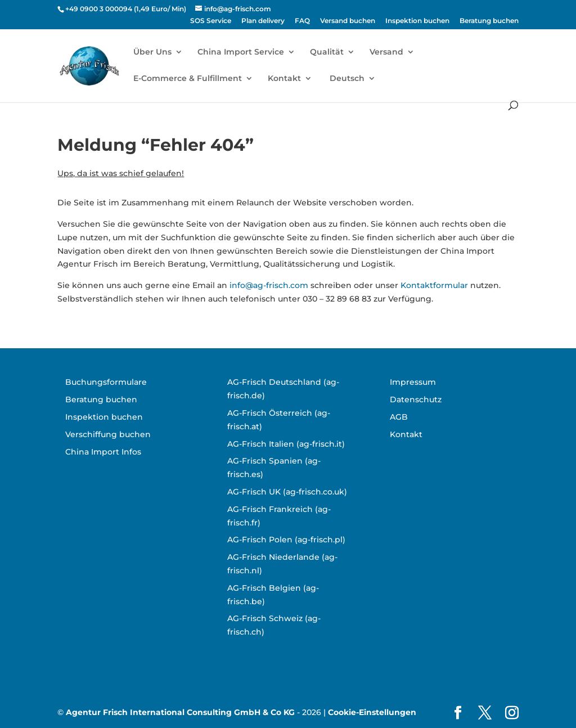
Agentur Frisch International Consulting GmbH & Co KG (180, 712)
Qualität (327, 52)
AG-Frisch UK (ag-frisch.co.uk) (287, 492)
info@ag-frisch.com (269, 285)
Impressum (413, 382)
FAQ (302, 21)
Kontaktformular (434, 285)
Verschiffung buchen (108, 434)
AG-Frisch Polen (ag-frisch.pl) (286, 540)
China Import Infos (103, 452)
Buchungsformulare (106, 382)
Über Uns (152, 52)
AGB (399, 417)
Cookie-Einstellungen (372, 712)
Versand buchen (348, 21)
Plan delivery (263, 21)
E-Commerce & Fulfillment (188, 79)
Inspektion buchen (417, 21)
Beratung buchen (489, 21)
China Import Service (241, 52)
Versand (386, 52)
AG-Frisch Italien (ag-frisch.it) (286, 444)
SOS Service (211, 21)
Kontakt (284, 79)
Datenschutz (416, 399)
